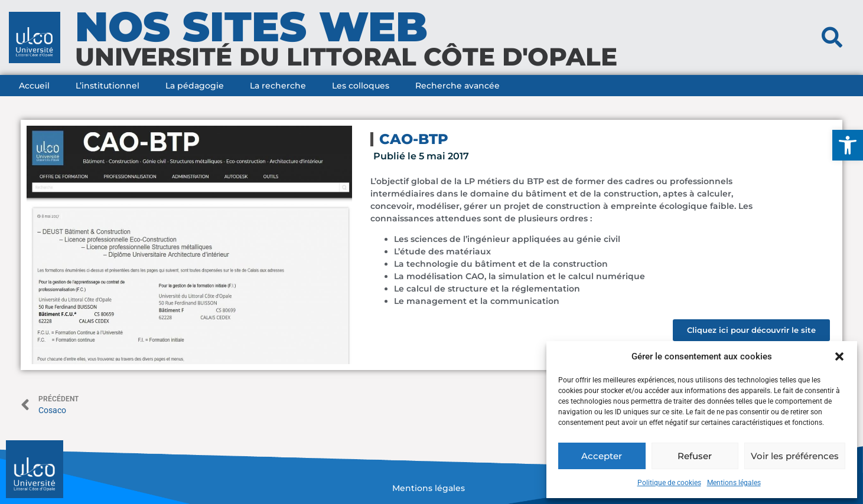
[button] (848, 145)
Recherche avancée (457, 86)
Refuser (695, 456)
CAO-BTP (414, 139)
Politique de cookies (669, 483)
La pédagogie (195, 86)
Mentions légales (734, 483)
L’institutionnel (108, 86)
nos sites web (251, 27)
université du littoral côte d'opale (346, 57)
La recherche (278, 86)
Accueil (34, 86)
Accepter (602, 456)
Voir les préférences (795, 456)
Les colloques (361, 86)
